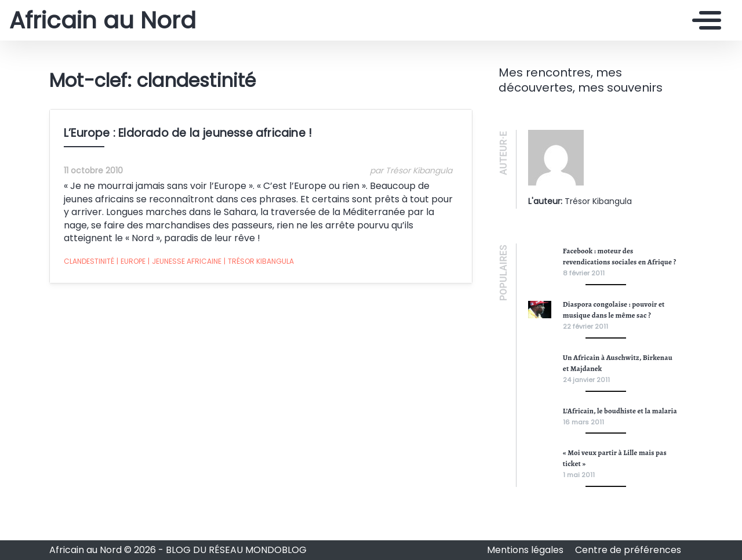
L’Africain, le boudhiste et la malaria (620, 411)
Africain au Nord (103, 20)
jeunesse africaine (185, 261)
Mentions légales (526, 550)
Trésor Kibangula (259, 261)
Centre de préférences (628, 550)
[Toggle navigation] (704, 20)
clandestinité (89, 261)
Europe (131, 261)
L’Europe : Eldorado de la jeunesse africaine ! (188, 133)
